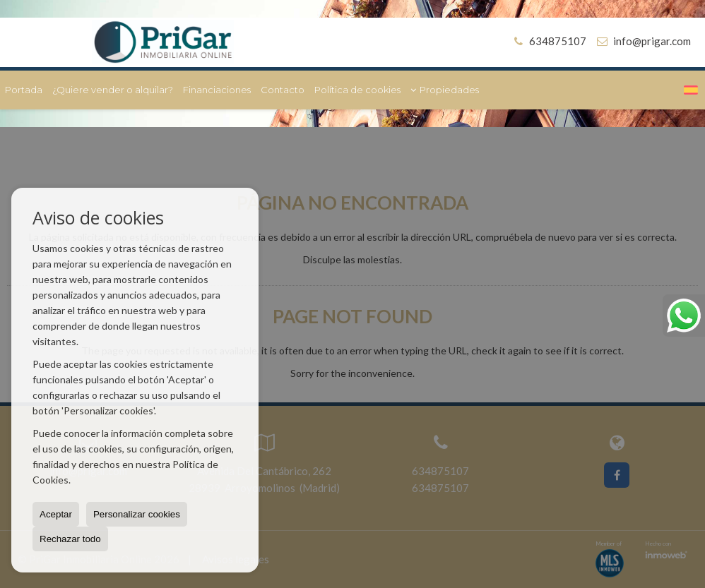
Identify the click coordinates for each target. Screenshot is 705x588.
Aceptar (56, 514)
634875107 (548, 41)
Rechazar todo (70, 539)
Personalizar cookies (137, 514)
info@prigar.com (652, 41)
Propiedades (445, 90)
